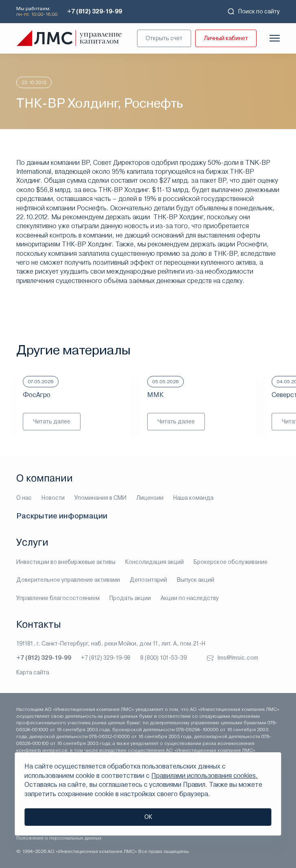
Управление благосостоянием (58, 598)
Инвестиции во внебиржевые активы (66, 562)
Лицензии (150, 498)
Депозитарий (148, 580)
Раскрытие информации (62, 516)
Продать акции (130, 598)
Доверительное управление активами (68, 580)
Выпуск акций (196, 580)
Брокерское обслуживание (231, 562)
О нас (24, 498)
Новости (53, 498)
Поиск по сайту (253, 11)
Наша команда (193, 498)
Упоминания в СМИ (100, 498)
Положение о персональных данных (59, 838)
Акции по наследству (190, 598)
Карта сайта (33, 672)
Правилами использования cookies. (205, 776)
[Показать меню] (275, 38)
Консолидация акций (155, 562)
